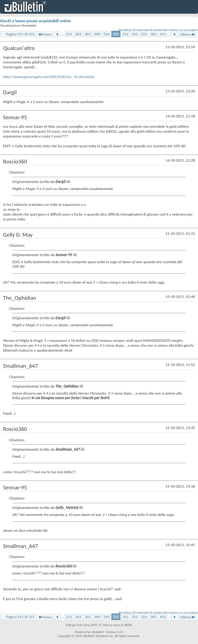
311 (116, 34)
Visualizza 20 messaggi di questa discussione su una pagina (158, 30)
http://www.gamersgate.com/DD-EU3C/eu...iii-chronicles (49, 77)
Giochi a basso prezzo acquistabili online (35, 21)
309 (97, 34)
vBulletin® (98, 632)
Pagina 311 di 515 (20, 34)
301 (88, 34)
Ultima (188, 34)
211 (69, 34)
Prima (45, 34)
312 (125, 34)
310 (107, 34)
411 (163, 34)
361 (154, 34)
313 (135, 34)
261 (78, 34)
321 (144, 34)
